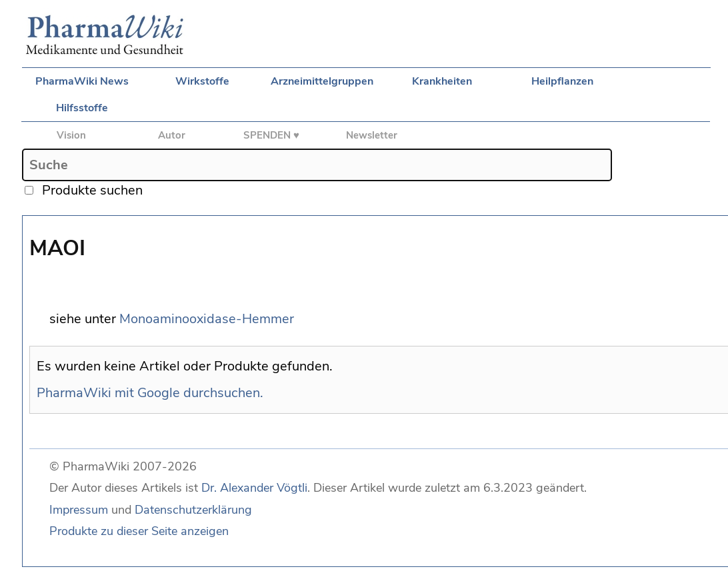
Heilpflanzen (562, 81)
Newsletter (372, 135)
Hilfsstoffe (82, 108)
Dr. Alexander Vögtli (254, 488)
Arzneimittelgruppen (322, 81)
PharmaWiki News (82, 81)
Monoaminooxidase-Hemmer (207, 319)
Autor (172, 135)
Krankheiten (442, 81)
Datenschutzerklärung (193, 510)
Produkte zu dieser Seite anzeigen (139, 531)
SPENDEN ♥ (271, 135)
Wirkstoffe (202, 81)
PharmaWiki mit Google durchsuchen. (150, 393)
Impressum (79, 510)
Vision (71, 135)
